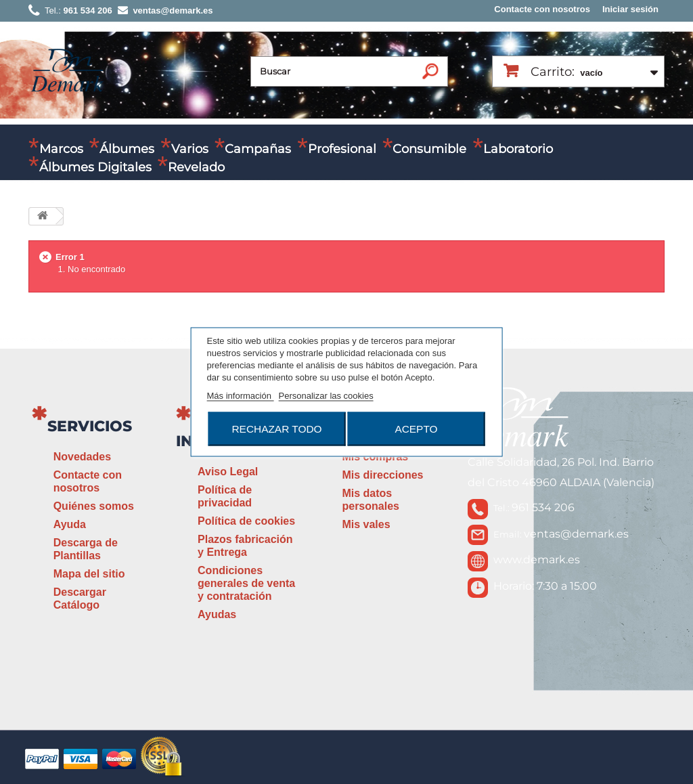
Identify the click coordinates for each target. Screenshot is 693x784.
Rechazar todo (276, 429)
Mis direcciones (382, 475)
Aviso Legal (228, 472)
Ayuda (70, 524)
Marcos (61, 149)
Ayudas (217, 614)
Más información (241, 396)
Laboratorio (518, 149)
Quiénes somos (94, 506)
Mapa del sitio (89, 574)
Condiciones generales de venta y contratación (246, 583)
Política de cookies (246, 521)
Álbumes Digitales (95, 167)
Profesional (342, 149)
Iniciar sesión (630, 9)
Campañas (258, 149)
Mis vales (366, 524)
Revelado (196, 167)
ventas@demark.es (576, 534)
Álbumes (127, 149)
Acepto (416, 429)
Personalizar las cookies (326, 396)
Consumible (429, 149)
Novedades (82, 457)
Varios (190, 149)
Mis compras (375, 457)
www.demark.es (537, 560)
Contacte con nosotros (542, 9)
